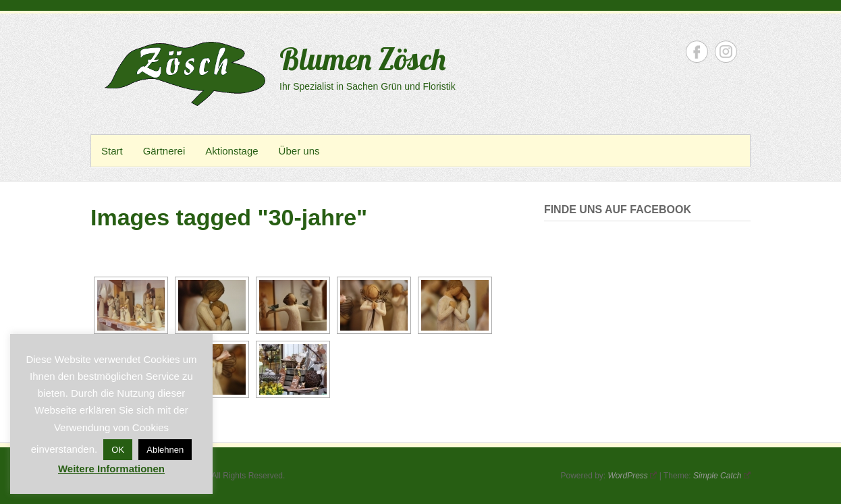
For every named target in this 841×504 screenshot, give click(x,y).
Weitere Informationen (111, 469)
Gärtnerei (164, 151)
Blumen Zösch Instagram (726, 52)
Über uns (299, 151)
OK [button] (118, 450)
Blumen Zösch (362, 59)
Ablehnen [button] (165, 450)
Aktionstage (232, 151)
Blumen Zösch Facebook (697, 52)
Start (112, 151)
